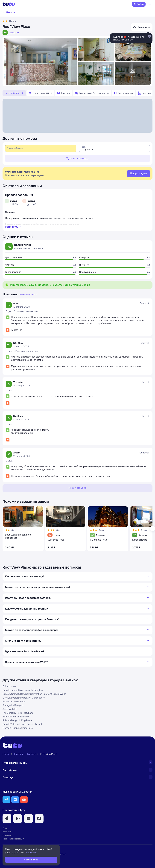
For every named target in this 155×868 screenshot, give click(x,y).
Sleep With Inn (10, 709)
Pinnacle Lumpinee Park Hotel (18, 728)
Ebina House (9, 686)
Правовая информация (13, 839)
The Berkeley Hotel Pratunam (18, 713)
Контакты (7, 835)
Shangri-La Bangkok (13, 705)
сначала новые (29, 294)
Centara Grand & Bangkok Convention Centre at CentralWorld (34, 694)
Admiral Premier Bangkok (16, 717)
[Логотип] (9, 4)
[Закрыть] (149, 36)
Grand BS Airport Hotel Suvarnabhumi (22, 724)
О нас (5, 828)
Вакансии (7, 832)
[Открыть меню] (150, 4)
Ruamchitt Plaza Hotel (14, 701)
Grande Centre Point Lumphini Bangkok (23, 690)
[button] (6, 800)
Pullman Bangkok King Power (18, 720)
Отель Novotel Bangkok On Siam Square (24, 698)
